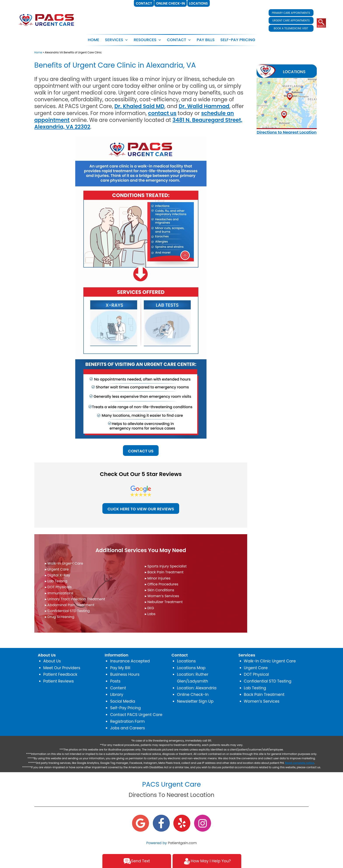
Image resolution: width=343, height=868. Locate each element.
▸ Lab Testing (56, 581)
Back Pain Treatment (264, 694)
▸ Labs (150, 614)
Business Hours (125, 674)
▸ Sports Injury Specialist (166, 566)
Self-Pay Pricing (125, 708)
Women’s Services (262, 701)
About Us (52, 661)
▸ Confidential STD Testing (67, 611)
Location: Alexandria (197, 688)
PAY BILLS (206, 40)
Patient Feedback (60, 674)
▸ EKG (150, 608)
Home (93, 40)
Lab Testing (255, 688)
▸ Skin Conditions (160, 590)
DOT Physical (256, 674)
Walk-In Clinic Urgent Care (270, 661)
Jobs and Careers (127, 728)
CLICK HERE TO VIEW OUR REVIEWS (141, 509)
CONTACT (177, 40)
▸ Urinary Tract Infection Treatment (75, 599)
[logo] (47, 20)
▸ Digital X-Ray (57, 575)
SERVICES (114, 40)
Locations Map (191, 668)
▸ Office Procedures (162, 584)
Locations (186, 661)
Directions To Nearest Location (171, 795)
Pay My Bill (120, 668)
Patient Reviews (59, 681)
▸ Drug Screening (60, 617)
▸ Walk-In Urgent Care (64, 563)
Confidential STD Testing (268, 681)
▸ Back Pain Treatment (164, 572)
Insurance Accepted (130, 661)
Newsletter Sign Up (195, 701)
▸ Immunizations (59, 593)
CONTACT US (141, 451)
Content (118, 688)
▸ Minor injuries (158, 578)
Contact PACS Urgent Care (136, 715)
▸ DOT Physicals (58, 587)
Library (117, 694)
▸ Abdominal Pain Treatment (70, 605)
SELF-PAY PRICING (238, 40)
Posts (115, 681)
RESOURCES (145, 40)
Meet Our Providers (62, 668)
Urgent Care (256, 668)
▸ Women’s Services (162, 596)
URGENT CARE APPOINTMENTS (291, 20)
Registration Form (127, 721)
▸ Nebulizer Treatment (164, 602)
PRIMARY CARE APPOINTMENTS (291, 13)
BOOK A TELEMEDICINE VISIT (291, 28)
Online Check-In (193, 694)
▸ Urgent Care (57, 569)
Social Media (122, 701)
